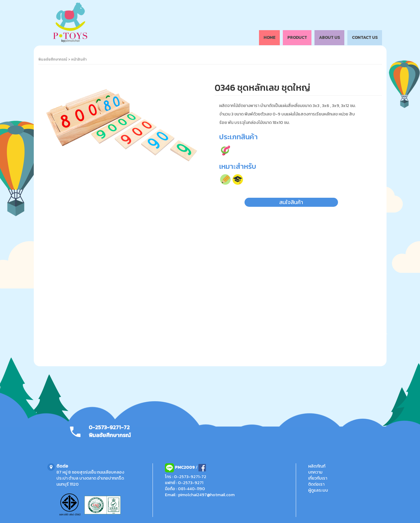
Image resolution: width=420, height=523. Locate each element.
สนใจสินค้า (291, 202)
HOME (269, 38)
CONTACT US (365, 38)
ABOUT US (329, 38)
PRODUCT (297, 38)
